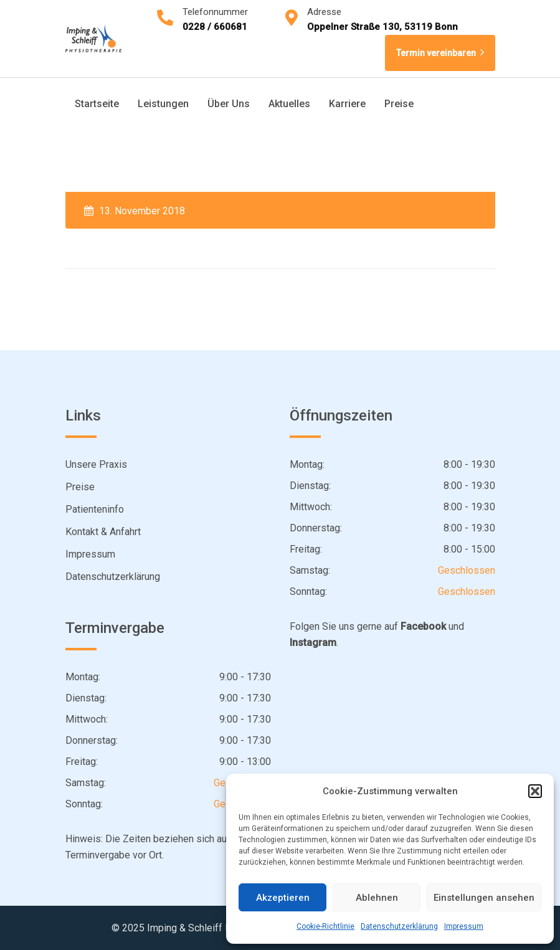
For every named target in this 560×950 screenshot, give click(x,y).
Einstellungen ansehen (484, 898)
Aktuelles (289, 104)
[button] (535, 791)
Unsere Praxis (96, 464)
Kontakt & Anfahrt (103, 532)
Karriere (347, 104)
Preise (399, 104)
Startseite (97, 104)
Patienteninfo (95, 509)
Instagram (313, 643)
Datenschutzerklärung (399, 926)
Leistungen (163, 104)
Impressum (464, 926)
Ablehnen (377, 898)
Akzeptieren (283, 898)
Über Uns (229, 104)
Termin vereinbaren (440, 53)
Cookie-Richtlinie (325, 926)
